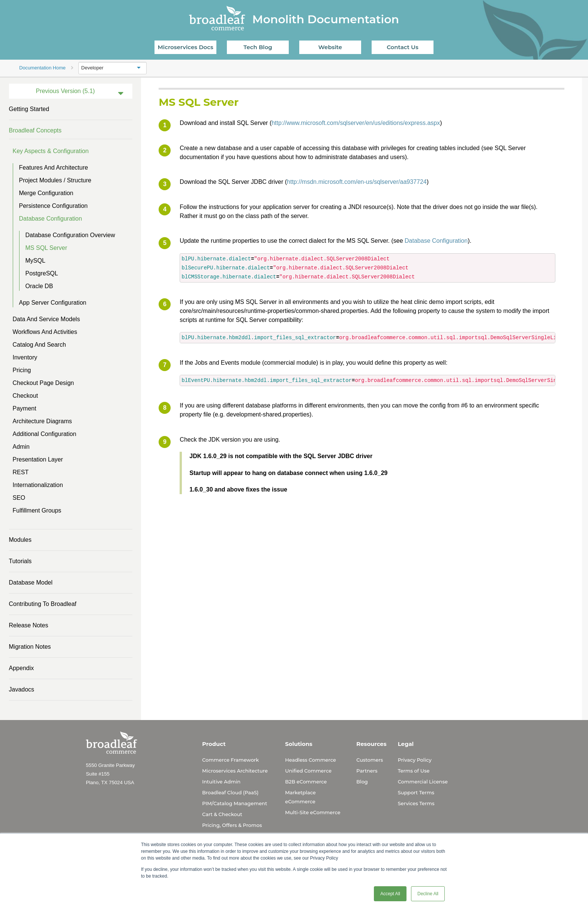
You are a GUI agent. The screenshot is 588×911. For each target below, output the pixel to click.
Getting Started (29, 109)
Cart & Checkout (222, 814)
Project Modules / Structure (55, 180)
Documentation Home (42, 68)
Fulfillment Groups (37, 510)
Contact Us (403, 47)
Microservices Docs (186, 47)
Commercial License (423, 782)
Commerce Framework (230, 760)
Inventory (25, 357)
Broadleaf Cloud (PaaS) (230, 792)
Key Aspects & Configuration (51, 151)
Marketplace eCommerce (300, 797)
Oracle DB (39, 286)
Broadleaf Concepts (35, 130)
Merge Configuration (46, 193)
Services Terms (416, 803)
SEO (19, 498)
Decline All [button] (428, 894)
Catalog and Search (39, 345)
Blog (362, 782)
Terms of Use (414, 771)
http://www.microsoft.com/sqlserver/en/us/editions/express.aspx (356, 123)
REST (21, 472)
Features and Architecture (54, 168)
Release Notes (29, 625)
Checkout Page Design (43, 383)
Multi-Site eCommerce (313, 812)
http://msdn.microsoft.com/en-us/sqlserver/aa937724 (357, 182)
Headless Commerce (310, 760)
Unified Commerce (308, 771)
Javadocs (22, 689)
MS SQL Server (46, 248)
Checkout (25, 396)
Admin (21, 447)
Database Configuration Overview (70, 235)
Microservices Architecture (235, 771)
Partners (367, 771)
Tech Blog (258, 47)
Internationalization (38, 485)
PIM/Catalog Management (235, 803)
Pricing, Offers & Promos (232, 825)
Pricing (22, 370)
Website (330, 47)
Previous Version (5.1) (65, 91)
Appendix (22, 668)
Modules (20, 540)
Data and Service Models (46, 319)
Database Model (31, 583)
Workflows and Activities (45, 332)
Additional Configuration (45, 434)
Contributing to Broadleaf (43, 604)
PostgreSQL (42, 273)
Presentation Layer (38, 459)
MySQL (35, 261)
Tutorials (20, 561)
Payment (25, 408)
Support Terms (416, 792)
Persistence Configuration (53, 206)
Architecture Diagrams (42, 421)
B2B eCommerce (306, 782)
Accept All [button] (390, 894)
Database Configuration (51, 219)
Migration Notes (30, 647)
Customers (370, 760)
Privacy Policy (415, 760)
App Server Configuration (53, 303)
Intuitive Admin (221, 782)
